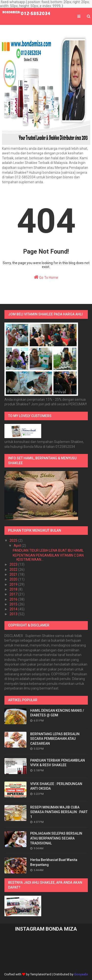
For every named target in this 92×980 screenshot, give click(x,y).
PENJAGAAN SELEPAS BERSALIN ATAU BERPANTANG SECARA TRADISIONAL (56, 838)
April (18, 546)
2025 (14, 540)
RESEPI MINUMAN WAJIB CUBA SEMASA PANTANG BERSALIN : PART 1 (59, 812)
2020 (14, 579)
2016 (14, 599)
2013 (14, 614)
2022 (14, 570)
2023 (14, 564)
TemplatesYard (41, 974)
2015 (14, 604)
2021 (14, 574)
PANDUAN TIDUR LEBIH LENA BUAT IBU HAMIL (48, 550)
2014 (14, 609)
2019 (14, 584)
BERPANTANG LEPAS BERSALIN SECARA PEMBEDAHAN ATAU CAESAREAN (55, 739)
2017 (14, 594)
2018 (14, 589)
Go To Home (46, 277)
